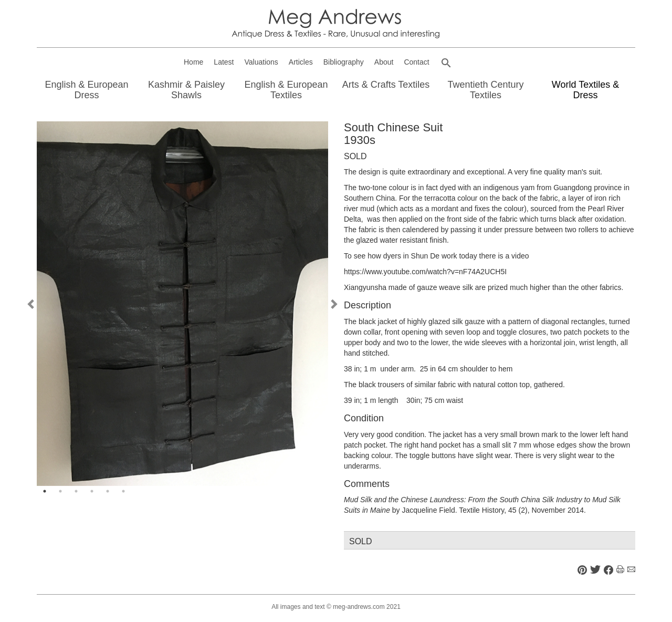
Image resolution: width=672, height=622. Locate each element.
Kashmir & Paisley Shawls (186, 90)
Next (333, 304)
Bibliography (344, 62)
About (384, 62)
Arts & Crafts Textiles (386, 85)
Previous (31, 304)
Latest (224, 62)
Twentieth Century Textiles (485, 90)
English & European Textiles (286, 90)
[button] (446, 63)
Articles (301, 62)
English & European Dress (86, 90)
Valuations (261, 62)
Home (193, 62)
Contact (416, 62)
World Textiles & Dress (585, 90)
